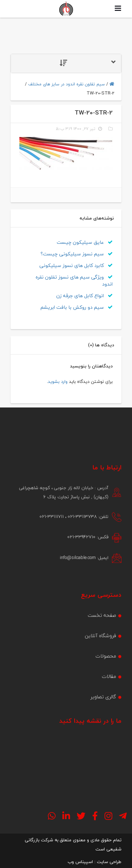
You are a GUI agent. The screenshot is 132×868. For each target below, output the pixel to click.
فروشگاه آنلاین (100, 657)
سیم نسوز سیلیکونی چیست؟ (77, 254)
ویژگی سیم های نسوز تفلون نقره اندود (74, 280)
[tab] (66, 63)
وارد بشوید (58, 381)
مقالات (109, 698)
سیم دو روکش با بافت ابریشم (77, 307)
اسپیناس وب (80, 862)
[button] (66, 63)
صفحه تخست (102, 637)
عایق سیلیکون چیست (85, 242)
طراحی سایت (109, 862)
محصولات (106, 677)
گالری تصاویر (103, 718)
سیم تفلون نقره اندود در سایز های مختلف (67, 84)
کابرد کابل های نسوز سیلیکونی (76, 265)
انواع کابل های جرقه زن (84, 296)
